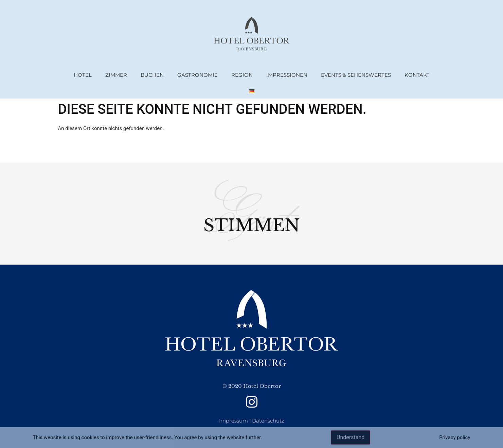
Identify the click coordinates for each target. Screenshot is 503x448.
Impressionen (287, 75)
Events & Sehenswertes (356, 75)
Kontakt (417, 75)
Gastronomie (197, 75)
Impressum (233, 421)
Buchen (152, 75)
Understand (351, 437)
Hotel (83, 75)
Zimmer (116, 75)
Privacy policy (455, 437)
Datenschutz (268, 421)
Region (242, 75)
